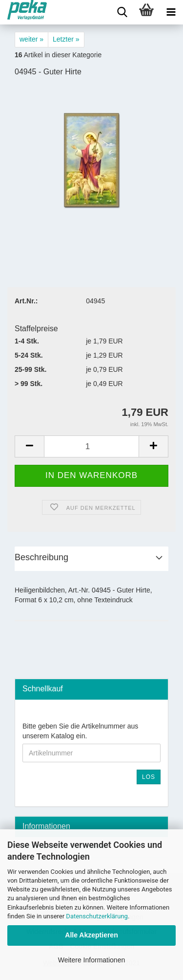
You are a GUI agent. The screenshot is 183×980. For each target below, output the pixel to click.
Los (149, 777)
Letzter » (66, 39)
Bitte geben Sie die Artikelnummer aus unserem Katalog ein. (80, 731)
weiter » (31, 39)
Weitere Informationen (91, 960)
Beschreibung (41, 557)
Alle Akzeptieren (91, 935)
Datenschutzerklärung (97, 916)
